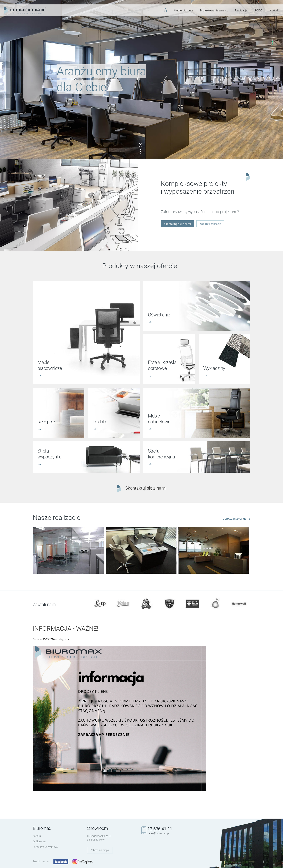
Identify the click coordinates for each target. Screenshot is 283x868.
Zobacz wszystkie (237, 519)
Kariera (37, 836)
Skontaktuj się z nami (177, 224)
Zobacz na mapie (100, 850)
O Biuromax (40, 841)
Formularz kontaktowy (45, 847)
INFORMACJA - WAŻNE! (66, 628)
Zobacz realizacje (210, 224)
